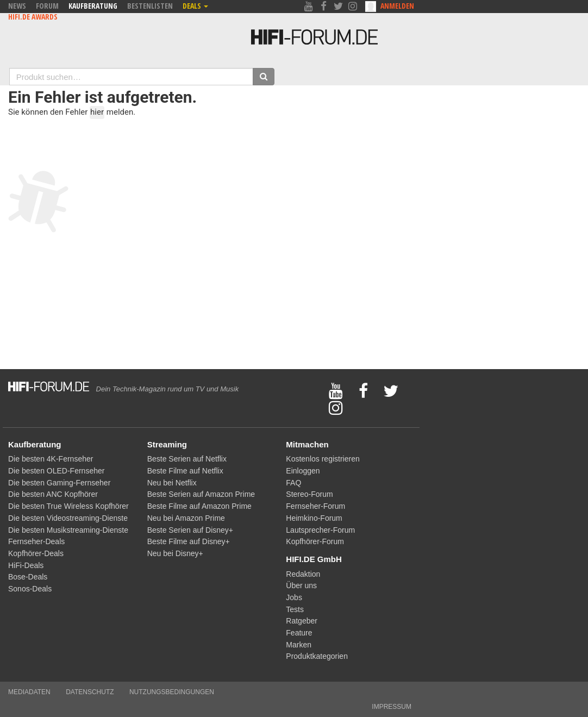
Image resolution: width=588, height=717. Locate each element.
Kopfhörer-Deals (36, 553)
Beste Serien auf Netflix (187, 459)
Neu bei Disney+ (175, 553)
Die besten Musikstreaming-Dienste (68, 530)
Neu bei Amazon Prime (186, 518)
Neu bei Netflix (172, 483)
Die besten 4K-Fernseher (51, 459)
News (17, 6)
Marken (299, 645)
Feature (299, 633)
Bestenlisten (150, 6)
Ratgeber (302, 621)
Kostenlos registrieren (323, 459)
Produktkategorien (317, 656)
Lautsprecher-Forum (320, 530)
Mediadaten (29, 692)
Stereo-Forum (309, 494)
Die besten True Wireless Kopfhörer (68, 506)
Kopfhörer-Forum (315, 541)
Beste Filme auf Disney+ (189, 541)
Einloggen (303, 471)
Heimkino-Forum (314, 518)
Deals (195, 6)
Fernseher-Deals (36, 541)
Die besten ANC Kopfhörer (53, 494)
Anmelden (397, 6)
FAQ (293, 483)
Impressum (392, 707)
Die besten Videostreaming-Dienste (68, 518)
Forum (47, 6)
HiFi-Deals (26, 565)
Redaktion (303, 574)
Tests (295, 609)
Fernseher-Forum (315, 506)
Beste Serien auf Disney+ (190, 530)
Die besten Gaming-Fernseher (59, 483)
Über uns (301, 585)
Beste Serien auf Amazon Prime (201, 494)
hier (97, 112)
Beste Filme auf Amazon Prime (199, 506)
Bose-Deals (28, 577)
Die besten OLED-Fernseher (56, 471)
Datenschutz (90, 692)
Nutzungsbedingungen (172, 692)
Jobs (294, 597)
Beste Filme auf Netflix (185, 471)
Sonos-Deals (30, 589)
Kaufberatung (93, 6)
